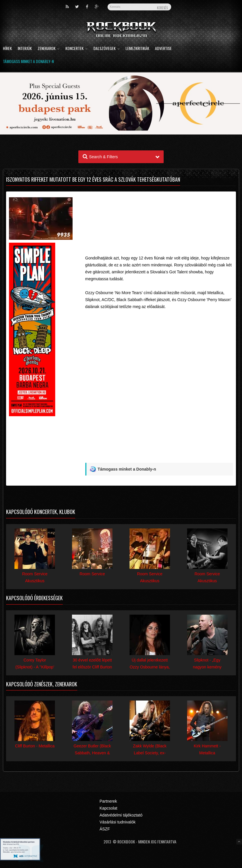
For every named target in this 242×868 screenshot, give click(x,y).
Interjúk (25, 49)
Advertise (163, 49)
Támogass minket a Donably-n (28, 62)
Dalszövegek (107, 49)
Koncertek (76, 49)
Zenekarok (49, 49)
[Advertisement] (159, 215)
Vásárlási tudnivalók (118, 822)
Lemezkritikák (137, 49)
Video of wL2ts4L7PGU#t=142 (159, 373)
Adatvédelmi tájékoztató (121, 815)
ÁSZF (105, 829)
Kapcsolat (108, 808)
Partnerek (108, 801)
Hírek (7, 49)
